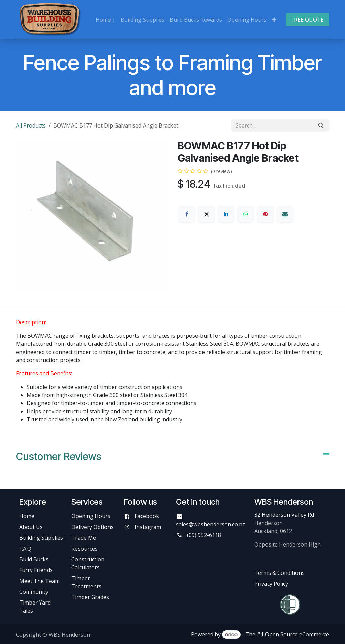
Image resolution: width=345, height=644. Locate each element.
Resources (85, 549)
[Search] (321, 125)
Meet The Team (39, 581)
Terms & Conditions (279, 573)
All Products (31, 125)
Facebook (147, 516)
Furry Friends (37, 570)
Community (34, 592)
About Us (31, 527)
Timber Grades (90, 597)
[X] (207, 214)
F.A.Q (25, 549)
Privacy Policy (271, 584)
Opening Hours (91, 516)
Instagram (148, 527)
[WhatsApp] (246, 214)
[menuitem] (105, 20)
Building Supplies (41, 538)
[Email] (285, 214)
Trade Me (84, 538)
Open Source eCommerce (297, 634)
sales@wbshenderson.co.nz (210, 524)
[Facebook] (187, 214)
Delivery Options (92, 527)
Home (27, 516)
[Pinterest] (265, 214)
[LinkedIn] (226, 214)
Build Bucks (34, 559)
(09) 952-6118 (204, 535)
